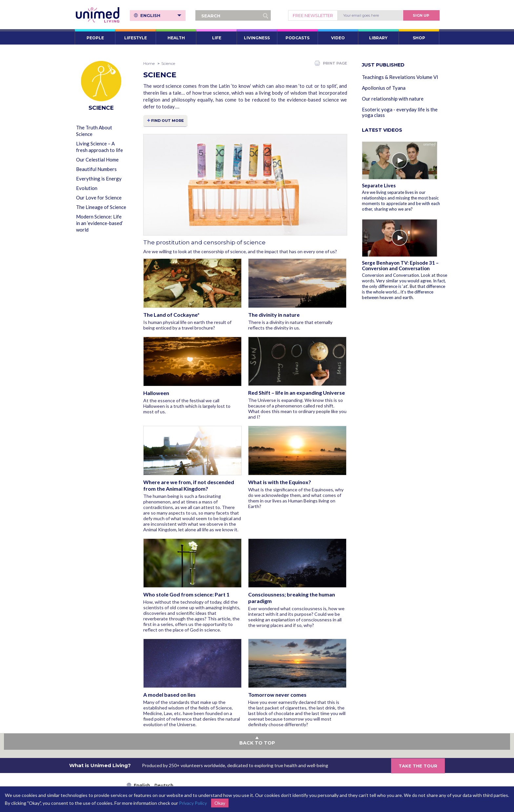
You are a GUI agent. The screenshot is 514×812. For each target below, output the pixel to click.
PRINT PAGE (331, 63)
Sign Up (421, 15)
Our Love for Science (99, 198)
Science (168, 63)
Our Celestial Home (97, 160)
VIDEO (338, 38)
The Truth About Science (94, 131)
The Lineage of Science (101, 207)
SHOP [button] (419, 38)
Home (149, 63)
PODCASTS (297, 38)
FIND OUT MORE (168, 121)
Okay (220, 803)
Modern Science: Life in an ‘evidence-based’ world (99, 223)
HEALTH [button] (176, 38)
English (161, 15)
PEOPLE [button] (95, 38)
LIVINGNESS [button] (257, 38)
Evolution (87, 188)
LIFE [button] (217, 38)
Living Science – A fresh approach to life (99, 147)
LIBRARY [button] (378, 38)
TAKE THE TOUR (418, 766)
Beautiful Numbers (96, 169)
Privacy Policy (193, 803)
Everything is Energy (99, 179)
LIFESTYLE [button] (136, 38)
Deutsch (164, 786)
